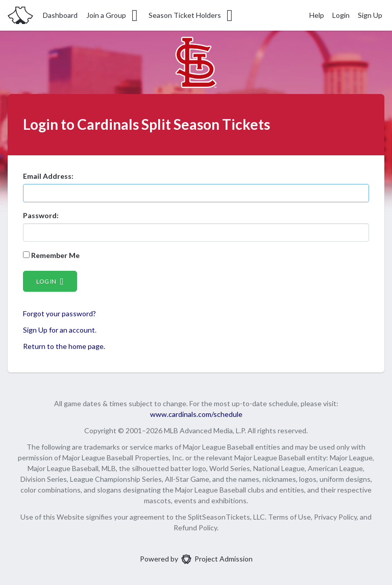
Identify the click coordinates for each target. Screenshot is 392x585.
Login (341, 15)
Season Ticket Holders (191, 15)
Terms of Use (289, 517)
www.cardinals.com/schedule (196, 414)
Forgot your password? (59, 313)
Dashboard (60, 15)
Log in (50, 281)
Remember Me (51, 255)
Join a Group (113, 15)
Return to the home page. (64, 346)
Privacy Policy (335, 517)
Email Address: (48, 176)
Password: (41, 215)
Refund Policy (195, 528)
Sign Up (370, 15)
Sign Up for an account (59, 330)
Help (317, 15)
